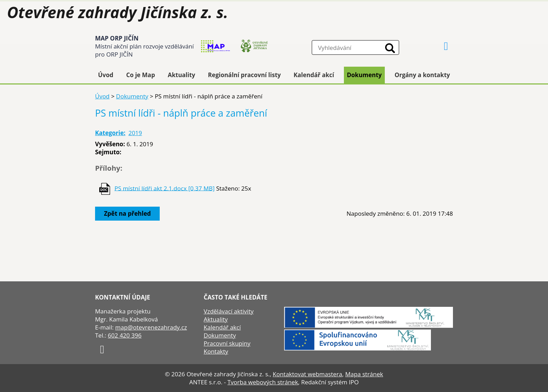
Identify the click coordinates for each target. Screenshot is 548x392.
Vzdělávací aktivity (229, 311)
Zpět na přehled (128, 213)
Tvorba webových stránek (263, 382)
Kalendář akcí (314, 75)
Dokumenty (365, 75)
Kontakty (216, 351)
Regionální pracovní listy (244, 75)
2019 (135, 133)
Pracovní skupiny (227, 343)
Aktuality (182, 75)
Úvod (106, 75)
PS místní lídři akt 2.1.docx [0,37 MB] (164, 188)
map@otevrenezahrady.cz (151, 327)
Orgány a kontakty (422, 75)
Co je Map (140, 75)
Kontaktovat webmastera (307, 374)
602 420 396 (125, 335)
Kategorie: (110, 133)
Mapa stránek (364, 374)
